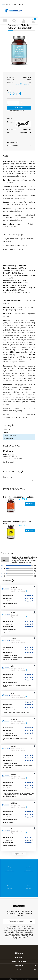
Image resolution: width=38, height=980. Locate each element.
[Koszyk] (33, 21)
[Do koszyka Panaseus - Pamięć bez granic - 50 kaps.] (30, 531)
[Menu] (5, 21)
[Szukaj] (14, 21)
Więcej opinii (19, 854)
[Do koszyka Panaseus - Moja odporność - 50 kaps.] (30, 504)
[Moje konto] (24, 21)
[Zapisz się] (31, 921)
